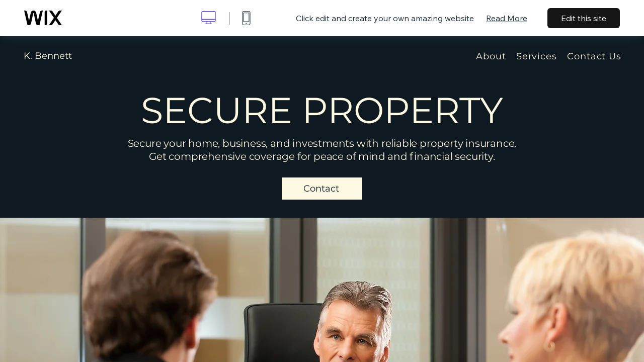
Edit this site (584, 18)
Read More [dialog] (507, 18)
